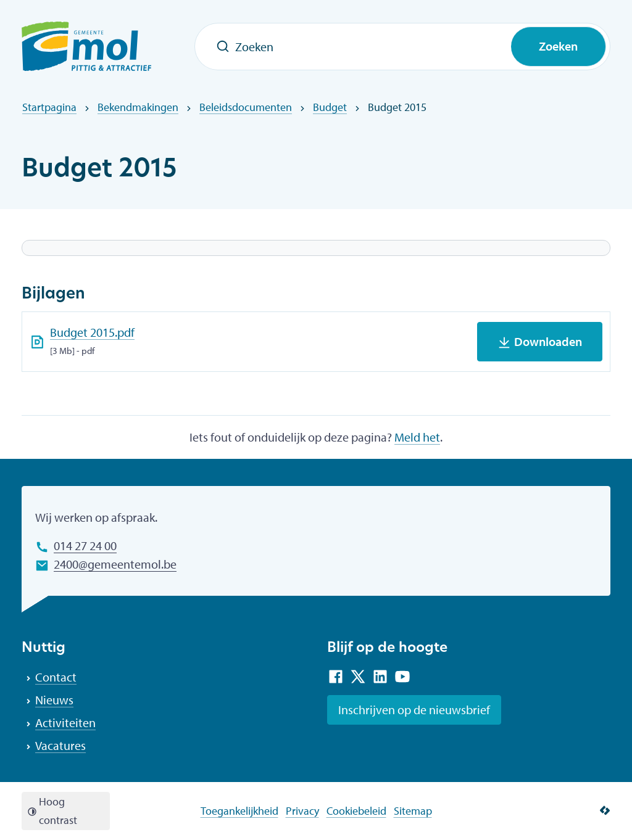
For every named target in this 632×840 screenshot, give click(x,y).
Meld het (417, 437)
